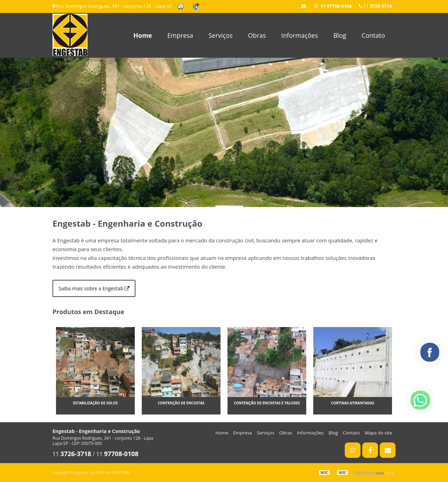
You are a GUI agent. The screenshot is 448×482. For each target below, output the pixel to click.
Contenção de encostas (181, 403)
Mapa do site (378, 433)
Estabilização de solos (96, 403)
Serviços (221, 35)
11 (375, 6)
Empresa (180, 35)
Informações (299, 35)
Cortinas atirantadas (353, 403)
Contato (373, 35)
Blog (340, 35)
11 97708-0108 (333, 6)
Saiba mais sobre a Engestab (94, 288)
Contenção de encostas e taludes (267, 403)
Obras (257, 35)
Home (143, 35)
